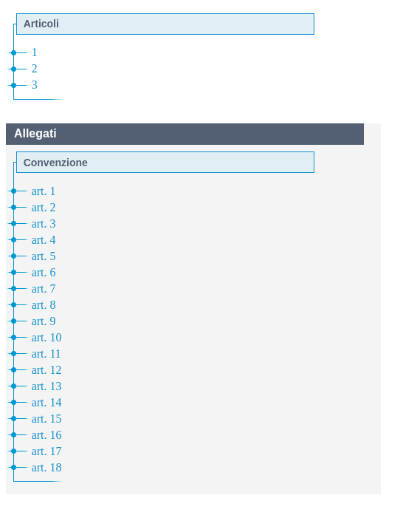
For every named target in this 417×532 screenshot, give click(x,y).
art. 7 (44, 289)
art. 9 (44, 321)
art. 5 (44, 256)
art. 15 (47, 419)
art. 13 (47, 386)
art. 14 (47, 402)
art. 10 (47, 337)
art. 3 (44, 224)
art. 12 (47, 370)
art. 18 (47, 467)
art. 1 (44, 191)
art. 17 (47, 451)
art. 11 (46, 354)
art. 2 (44, 207)
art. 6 (44, 272)
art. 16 (47, 435)
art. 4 (44, 240)
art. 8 (44, 305)
